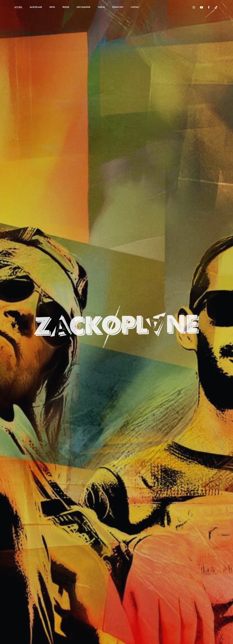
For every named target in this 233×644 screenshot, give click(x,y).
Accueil (18, 7)
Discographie (83, 7)
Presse (66, 7)
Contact (135, 7)
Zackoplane (36, 7)
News (52, 7)
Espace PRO (118, 7)
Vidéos (101, 7)
